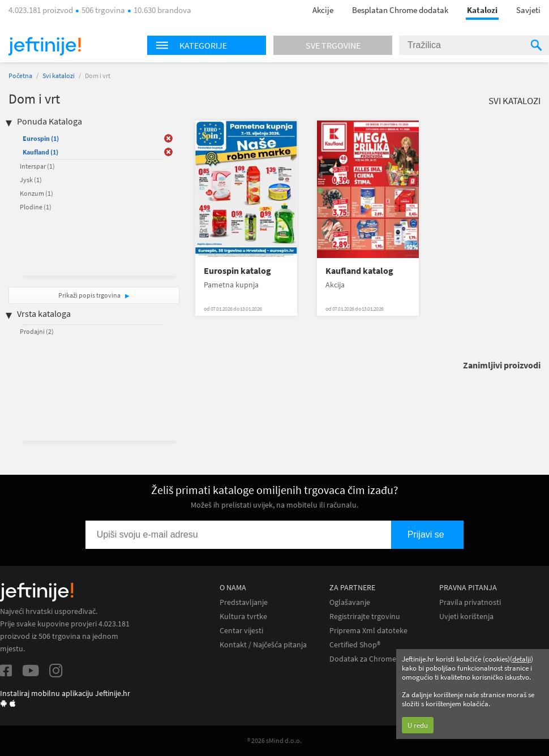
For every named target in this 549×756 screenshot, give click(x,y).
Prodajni (37, 331)
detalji (522, 659)
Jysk (31, 180)
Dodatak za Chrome (363, 659)
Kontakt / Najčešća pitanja (263, 645)
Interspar (37, 166)
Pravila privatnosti (470, 602)
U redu (418, 725)
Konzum (37, 193)
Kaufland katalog (359, 271)
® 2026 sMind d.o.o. (274, 740)
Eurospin (41, 138)
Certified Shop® (355, 645)
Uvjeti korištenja (466, 617)
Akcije (323, 10)
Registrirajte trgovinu (365, 617)
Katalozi (482, 10)
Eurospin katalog (237, 271)
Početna (20, 76)
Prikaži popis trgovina (90, 295)
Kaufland (40, 152)
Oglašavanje (350, 602)
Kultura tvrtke (243, 617)
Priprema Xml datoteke (368, 631)
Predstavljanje (244, 602)
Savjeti (528, 10)
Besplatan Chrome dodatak (400, 10)
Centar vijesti (241, 631)
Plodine (36, 207)
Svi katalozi (59, 76)
